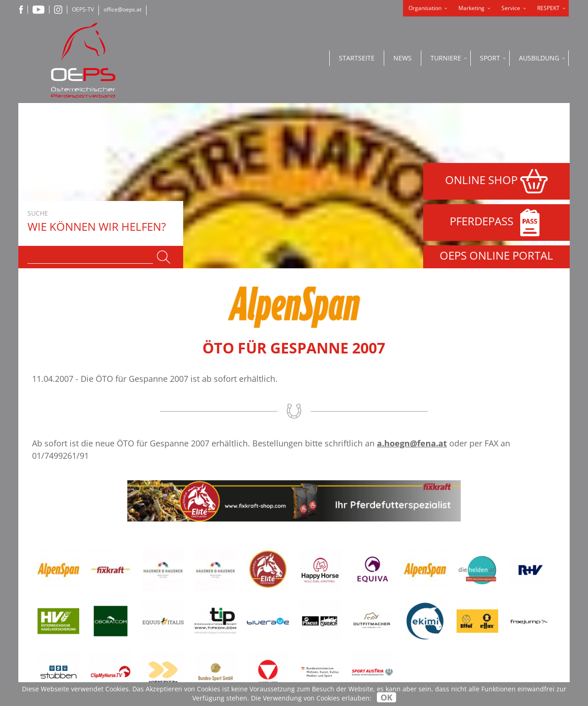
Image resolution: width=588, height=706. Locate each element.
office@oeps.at (122, 9)
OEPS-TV (83, 9)
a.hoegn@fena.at (412, 278)
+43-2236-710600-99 (217, 627)
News (403, 58)
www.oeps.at (192, 655)
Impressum (313, 593)
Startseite (357, 58)
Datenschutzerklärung (335, 580)
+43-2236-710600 (213, 617)
